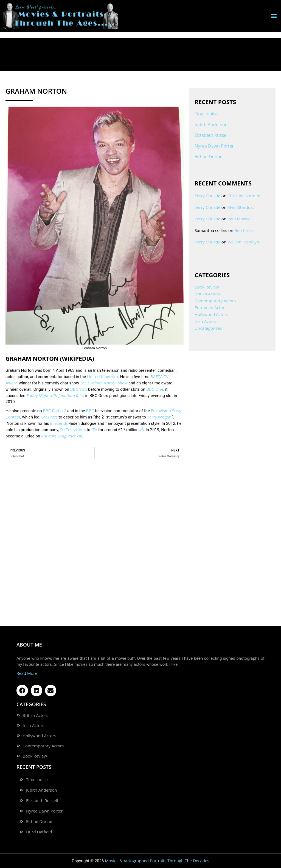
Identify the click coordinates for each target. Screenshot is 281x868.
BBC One (155, 389)
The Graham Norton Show (104, 383)
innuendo (59, 423)
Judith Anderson (211, 124)
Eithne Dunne (208, 157)
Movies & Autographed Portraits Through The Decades (157, 861)
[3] (142, 428)
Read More (27, 673)
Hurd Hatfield (39, 832)
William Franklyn (243, 242)
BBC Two (79, 389)
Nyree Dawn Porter (214, 146)
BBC (90, 411)
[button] (274, 16)
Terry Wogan (159, 417)
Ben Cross (244, 230)
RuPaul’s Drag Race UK (62, 436)
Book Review (207, 287)
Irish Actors (205, 321)
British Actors (207, 294)
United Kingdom (102, 376)
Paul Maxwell (240, 219)
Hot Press (49, 417)
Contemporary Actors (215, 301)
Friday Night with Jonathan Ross (55, 395)
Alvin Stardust (241, 207)
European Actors (210, 307)
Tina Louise (206, 114)
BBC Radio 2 (54, 411)
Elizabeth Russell (212, 135)
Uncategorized (208, 328)
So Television (72, 429)
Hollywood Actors (211, 314)
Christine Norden (244, 196)
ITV (94, 429)
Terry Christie (207, 196)
